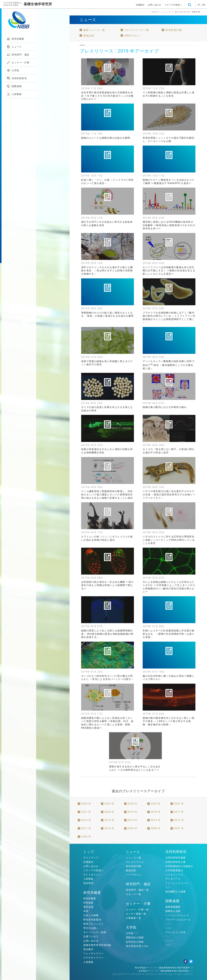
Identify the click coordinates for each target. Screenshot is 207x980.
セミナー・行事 (18, 63)
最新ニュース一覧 (94, 30)
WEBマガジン (133, 36)
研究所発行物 (174, 30)
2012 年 (179, 820)
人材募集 (14, 94)
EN (204, 5)
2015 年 (109, 820)
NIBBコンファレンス (177, 915)
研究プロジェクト (94, 924)
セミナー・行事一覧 (137, 910)
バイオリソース (174, 875)
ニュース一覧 (133, 858)
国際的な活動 (173, 911)
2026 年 (86, 804)
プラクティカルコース (178, 920)
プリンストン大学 (175, 932)
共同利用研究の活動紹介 (179, 866)
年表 (86, 911)
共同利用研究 (17, 78)
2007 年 (179, 828)
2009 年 (132, 828)
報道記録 (89, 36)
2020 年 (109, 812)
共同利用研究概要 (175, 858)
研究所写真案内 (92, 920)
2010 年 (109, 828)
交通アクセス (91, 936)
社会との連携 (91, 915)
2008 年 (156, 828)
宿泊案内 (88, 949)
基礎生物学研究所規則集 (97, 945)
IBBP (168, 887)
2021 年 (86, 812)
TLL (168, 936)
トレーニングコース (177, 883)
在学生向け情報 (135, 942)
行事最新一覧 (133, 918)
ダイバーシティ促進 (95, 932)
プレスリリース (135, 862)
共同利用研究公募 (175, 862)
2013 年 (156, 820)
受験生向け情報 (135, 937)
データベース (173, 879)
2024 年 (132, 804)
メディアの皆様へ (173, 5)
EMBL (169, 928)
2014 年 (132, 820)
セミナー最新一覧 (136, 914)
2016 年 (86, 820)
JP (199, 5)
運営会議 (88, 907)
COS (168, 924)
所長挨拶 (88, 903)
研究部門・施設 (18, 55)
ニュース (14, 47)
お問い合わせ (154, 5)
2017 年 (179, 812)
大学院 (13, 70)
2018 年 (156, 812)
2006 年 (86, 837)
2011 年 (86, 828)
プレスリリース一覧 (137, 30)
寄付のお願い (91, 928)
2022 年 (179, 804)
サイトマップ (91, 858)
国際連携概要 (173, 907)
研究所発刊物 (133, 866)
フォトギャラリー (94, 953)
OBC (168, 945)
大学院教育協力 (174, 870)
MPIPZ (169, 941)
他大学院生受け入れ (137, 946)
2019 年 (132, 812)
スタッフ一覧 (133, 894)
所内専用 (88, 883)
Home (155, 12)
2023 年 (156, 804)
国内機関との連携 (175, 892)
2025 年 (109, 804)
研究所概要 (15, 39)
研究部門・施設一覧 (137, 890)
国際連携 (14, 86)
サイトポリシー (92, 875)
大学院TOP (132, 933)
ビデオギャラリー (94, 958)
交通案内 (140, 5)
